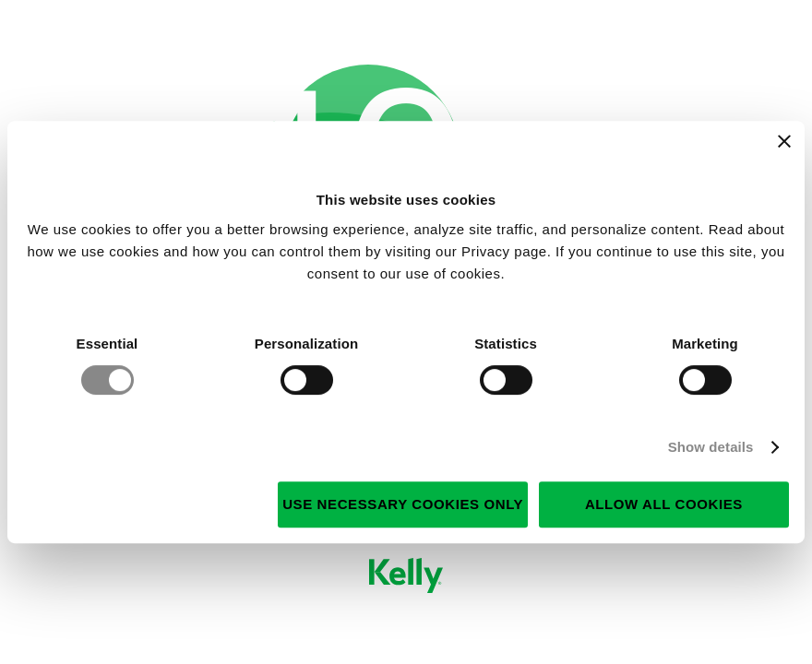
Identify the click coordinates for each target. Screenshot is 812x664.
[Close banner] (784, 141)
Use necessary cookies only (403, 504)
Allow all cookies (664, 504)
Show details (711, 447)
